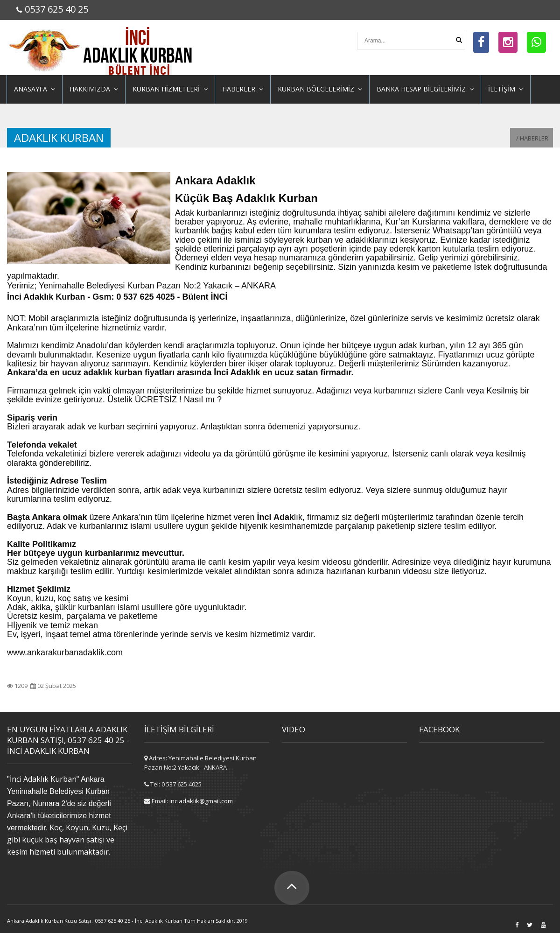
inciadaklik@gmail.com (201, 801)
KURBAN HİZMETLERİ (170, 89)
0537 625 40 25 (56, 9)
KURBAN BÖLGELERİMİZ (320, 89)
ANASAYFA (35, 89)
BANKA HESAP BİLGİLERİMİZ (425, 89)
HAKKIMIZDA (94, 89)
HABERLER (243, 89)
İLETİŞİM (506, 89)
